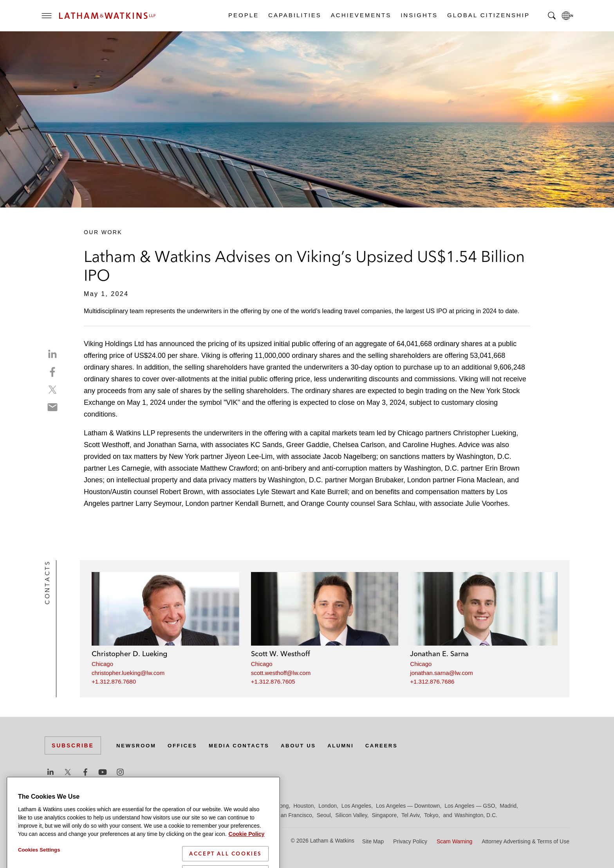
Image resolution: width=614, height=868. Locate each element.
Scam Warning (454, 841)
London (328, 806)
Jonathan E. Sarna (439, 654)
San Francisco (294, 815)
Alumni (352, 745)
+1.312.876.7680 (114, 681)
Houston (303, 806)
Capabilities (294, 15)
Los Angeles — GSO (470, 806)
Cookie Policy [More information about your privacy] (247, 861)
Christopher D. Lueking (129, 654)
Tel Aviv (410, 815)
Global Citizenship (488, 15)
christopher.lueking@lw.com (128, 673)
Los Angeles (356, 806)
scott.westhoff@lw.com (281, 673)
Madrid (508, 806)
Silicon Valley (351, 815)
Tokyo (431, 815)
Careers (395, 745)
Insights (419, 15)
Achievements (361, 15)
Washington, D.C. (476, 815)
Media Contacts (245, 745)
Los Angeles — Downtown (408, 806)
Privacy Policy (410, 841)
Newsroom (137, 745)
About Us (308, 745)
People (243, 15)
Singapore (384, 815)
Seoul (324, 815)
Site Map (373, 841)
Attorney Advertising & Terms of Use (526, 841)
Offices (186, 745)
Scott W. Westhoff (281, 654)
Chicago (102, 664)
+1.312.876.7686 (432, 681)
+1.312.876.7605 (273, 681)
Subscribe (73, 745)
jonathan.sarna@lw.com (441, 673)
